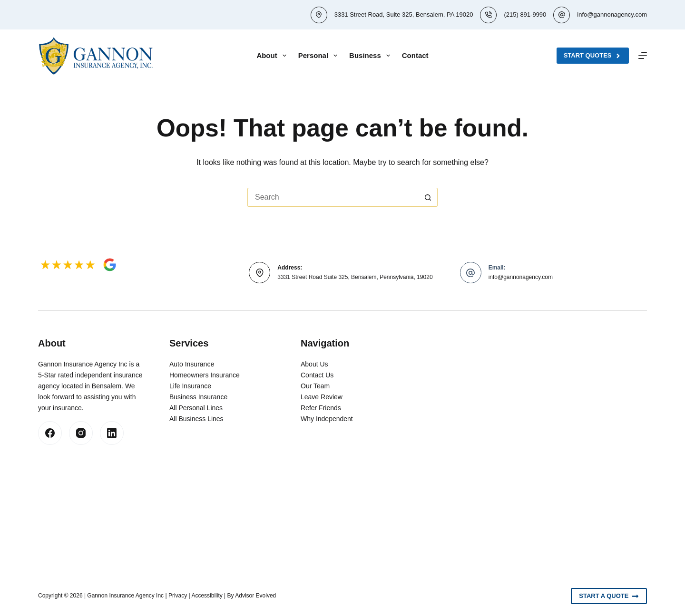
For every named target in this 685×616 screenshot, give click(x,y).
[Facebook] (50, 433)
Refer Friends (321, 408)
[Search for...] (333, 197)
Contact (415, 55)
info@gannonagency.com (612, 14)
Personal (320, 56)
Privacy (178, 596)
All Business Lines (196, 419)
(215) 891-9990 (525, 14)
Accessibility (207, 596)
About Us (314, 364)
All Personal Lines (196, 408)
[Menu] (643, 56)
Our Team (315, 386)
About (273, 56)
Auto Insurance (192, 364)
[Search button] (428, 197)
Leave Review (322, 397)
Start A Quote (609, 596)
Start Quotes (593, 56)
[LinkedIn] (112, 433)
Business (372, 56)
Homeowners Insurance (205, 375)
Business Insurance (198, 397)
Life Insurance (190, 386)
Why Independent (327, 419)
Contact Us (317, 375)
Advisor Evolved (255, 596)
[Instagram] (81, 433)
